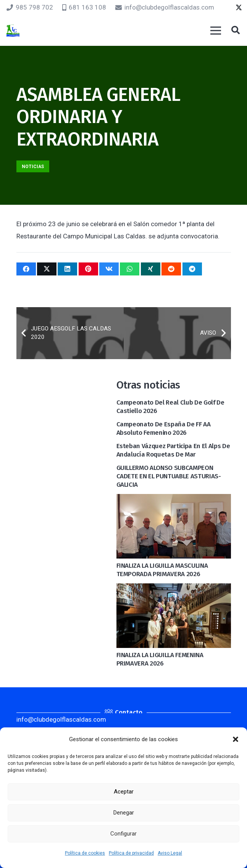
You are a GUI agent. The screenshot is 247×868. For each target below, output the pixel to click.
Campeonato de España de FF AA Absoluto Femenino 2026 (164, 428)
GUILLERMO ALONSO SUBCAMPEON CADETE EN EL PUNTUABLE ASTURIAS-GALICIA (169, 476)
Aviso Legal (170, 853)
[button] (236, 739)
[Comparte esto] (26, 269)
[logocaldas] (13, 31)
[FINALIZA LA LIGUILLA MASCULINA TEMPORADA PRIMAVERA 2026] (174, 500)
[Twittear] (47, 269)
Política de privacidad (131, 853)
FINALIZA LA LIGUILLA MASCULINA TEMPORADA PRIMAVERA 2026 (162, 570)
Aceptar (124, 792)
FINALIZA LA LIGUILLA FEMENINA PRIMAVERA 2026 (160, 659)
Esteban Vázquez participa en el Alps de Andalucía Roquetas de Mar (173, 450)
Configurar (123, 834)
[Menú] (216, 31)
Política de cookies (85, 853)
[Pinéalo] (88, 269)
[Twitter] (239, 8)
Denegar (124, 813)
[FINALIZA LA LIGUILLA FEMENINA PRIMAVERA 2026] (174, 589)
